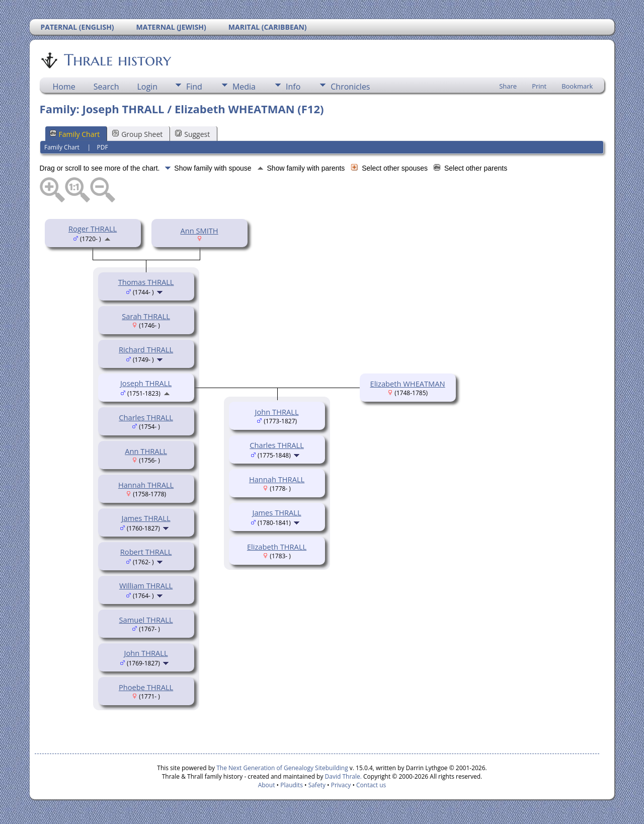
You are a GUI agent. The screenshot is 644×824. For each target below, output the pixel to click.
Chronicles (350, 87)
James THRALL (146, 518)
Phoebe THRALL (146, 687)
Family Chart (75, 134)
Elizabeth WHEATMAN (408, 384)
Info (293, 87)
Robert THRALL (146, 552)
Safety (317, 785)
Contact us (371, 785)
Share (508, 86)
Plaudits (292, 785)
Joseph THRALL (146, 383)
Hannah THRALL (146, 485)
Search (106, 87)
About (267, 785)
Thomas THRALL (146, 282)
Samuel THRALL (146, 620)
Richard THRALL (146, 349)
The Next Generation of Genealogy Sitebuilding (282, 768)
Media (244, 87)
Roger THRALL (93, 229)
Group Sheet (137, 134)
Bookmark (577, 86)
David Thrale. (342, 776)
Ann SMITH (199, 231)
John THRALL (146, 653)
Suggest (192, 134)
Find (194, 87)
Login (147, 87)
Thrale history (117, 60)
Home (64, 87)
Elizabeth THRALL (277, 547)
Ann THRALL (146, 451)
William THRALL (146, 585)
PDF (103, 147)
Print (539, 86)
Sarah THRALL (146, 316)
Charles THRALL (146, 417)
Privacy (341, 785)
